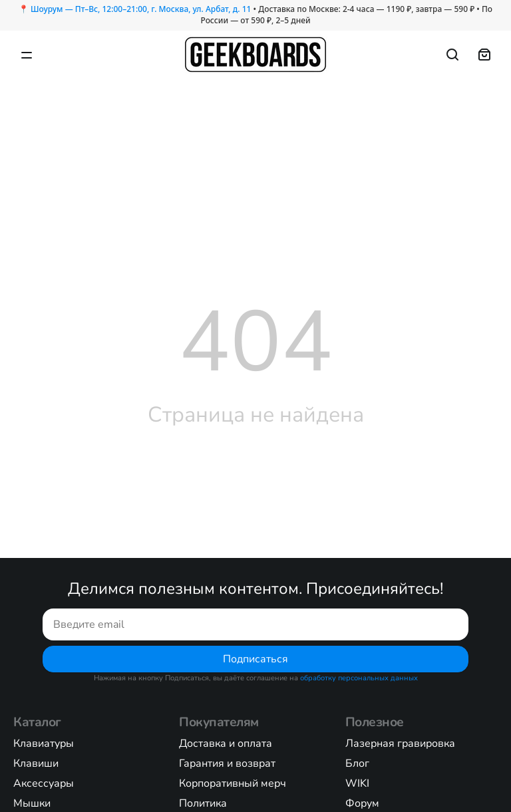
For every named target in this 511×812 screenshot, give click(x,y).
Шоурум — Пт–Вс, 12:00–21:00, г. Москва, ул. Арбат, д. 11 (141, 9)
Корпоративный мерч (233, 783)
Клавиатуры (44, 744)
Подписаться (255, 659)
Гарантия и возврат (227, 763)
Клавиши (36, 763)
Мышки (32, 803)
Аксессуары (44, 783)
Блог (357, 763)
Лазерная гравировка (400, 744)
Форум (362, 803)
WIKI (357, 783)
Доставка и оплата (226, 744)
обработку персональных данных (359, 678)
